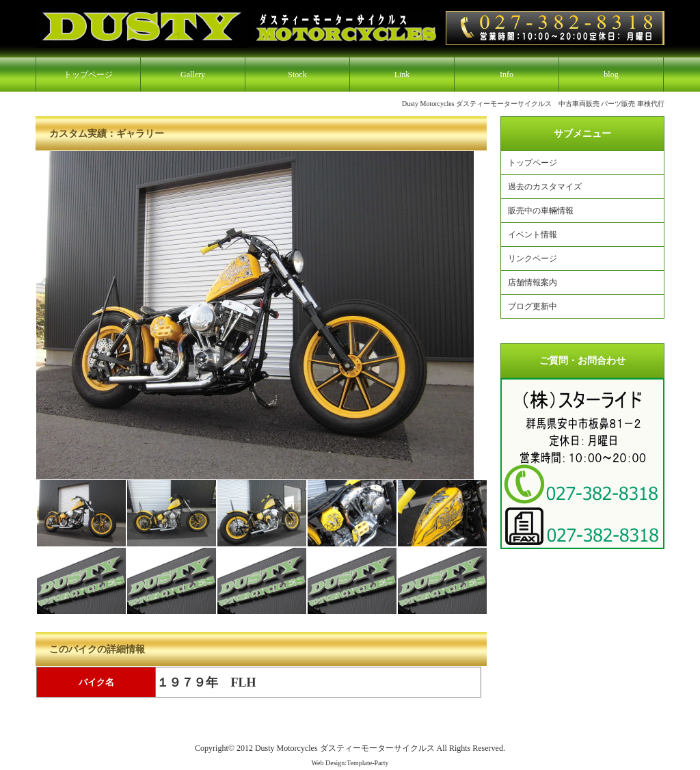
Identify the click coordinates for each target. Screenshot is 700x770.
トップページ (88, 75)
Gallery (193, 75)
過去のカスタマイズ (545, 187)
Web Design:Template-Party (350, 763)
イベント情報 (533, 235)
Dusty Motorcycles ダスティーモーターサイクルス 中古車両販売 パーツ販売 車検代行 (533, 104)
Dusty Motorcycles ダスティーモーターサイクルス (345, 748)
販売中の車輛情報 (541, 211)
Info (507, 75)
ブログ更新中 (533, 306)
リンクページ (533, 258)
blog (611, 75)
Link (402, 75)
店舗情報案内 (533, 282)
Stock (297, 75)
